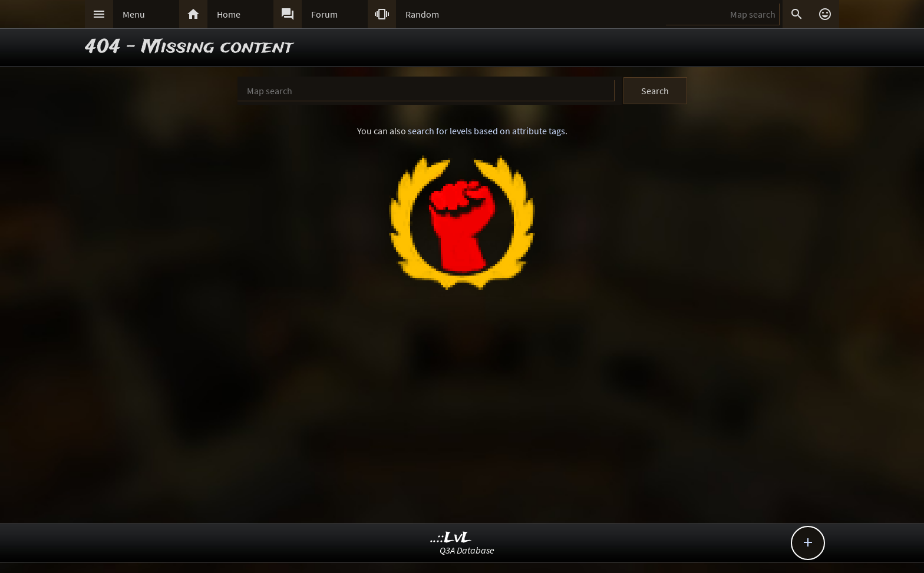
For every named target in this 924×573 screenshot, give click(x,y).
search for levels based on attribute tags (486, 131)
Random (422, 14)
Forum (324, 14)
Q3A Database (467, 550)
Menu (134, 14)
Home (229, 14)
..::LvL (451, 538)
